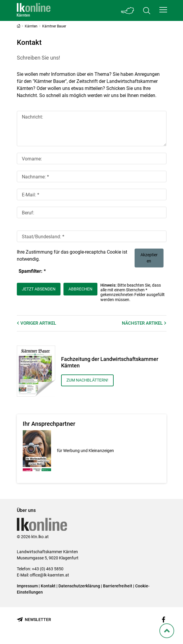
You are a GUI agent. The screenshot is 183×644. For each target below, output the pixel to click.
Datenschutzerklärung (79, 586)
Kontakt (48, 586)
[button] (163, 10)
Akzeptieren (149, 258)
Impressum (27, 586)
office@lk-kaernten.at (49, 575)
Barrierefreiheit (118, 586)
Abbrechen (80, 289)
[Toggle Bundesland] (128, 10)
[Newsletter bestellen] (34, 620)
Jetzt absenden (39, 289)
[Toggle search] (147, 10)
